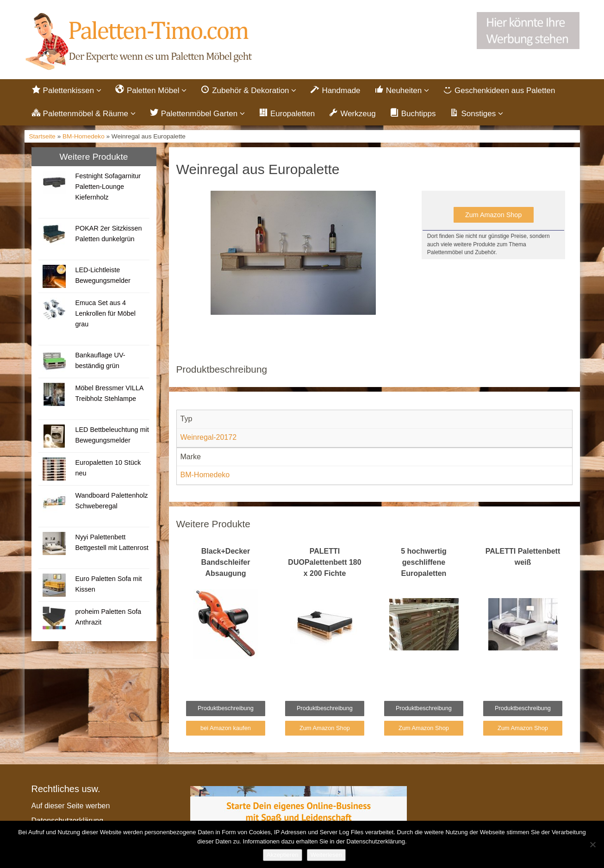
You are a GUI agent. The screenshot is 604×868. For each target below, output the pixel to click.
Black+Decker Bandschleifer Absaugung (226, 562)
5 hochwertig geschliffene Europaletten (424, 562)
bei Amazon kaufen (226, 728)
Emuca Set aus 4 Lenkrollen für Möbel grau (105, 313)
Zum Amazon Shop (493, 215)
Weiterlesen (326, 855)
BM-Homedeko (84, 136)
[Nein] (592, 844)
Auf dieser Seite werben (71, 806)
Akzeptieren (283, 855)
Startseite (42, 136)
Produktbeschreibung (226, 709)
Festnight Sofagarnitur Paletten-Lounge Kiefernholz (108, 187)
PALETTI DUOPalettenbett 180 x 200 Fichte (324, 562)
